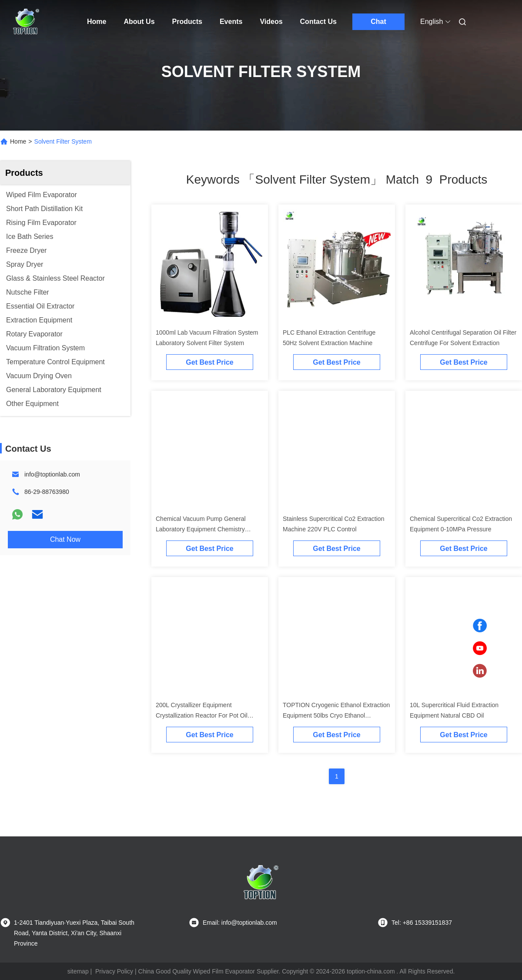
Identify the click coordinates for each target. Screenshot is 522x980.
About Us (139, 22)
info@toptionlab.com (52, 474)
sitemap (78, 971)
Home (97, 22)
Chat (378, 22)
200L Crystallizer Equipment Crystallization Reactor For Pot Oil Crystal (202, 715)
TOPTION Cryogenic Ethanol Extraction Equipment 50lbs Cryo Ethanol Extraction (336, 715)
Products (187, 22)
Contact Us (318, 22)
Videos (271, 22)
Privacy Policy (114, 971)
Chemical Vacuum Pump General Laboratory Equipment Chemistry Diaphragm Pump (201, 529)
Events (231, 22)
